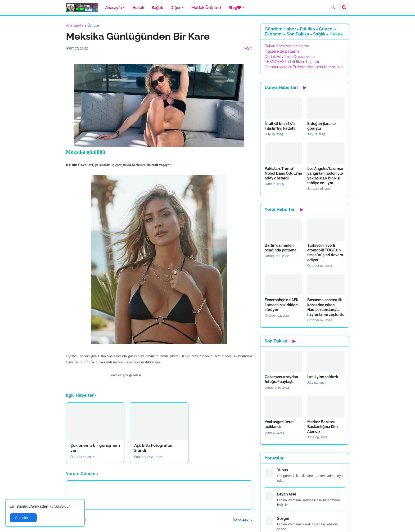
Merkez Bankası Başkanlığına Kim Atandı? (322, 427)
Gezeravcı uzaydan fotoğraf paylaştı (281, 379)
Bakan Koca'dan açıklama (287, 46)
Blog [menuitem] (235, 8)
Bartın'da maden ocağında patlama (281, 248)
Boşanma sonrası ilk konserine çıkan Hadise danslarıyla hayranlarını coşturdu (326, 307)
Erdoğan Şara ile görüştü (321, 126)
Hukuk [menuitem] (138, 8)
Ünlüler (94, 25)
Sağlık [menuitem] (157, 8)
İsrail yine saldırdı (323, 377)
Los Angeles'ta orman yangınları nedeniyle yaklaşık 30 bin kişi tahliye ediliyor (326, 176)
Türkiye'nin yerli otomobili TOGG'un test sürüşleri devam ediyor (325, 253)
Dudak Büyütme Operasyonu (290, 57)
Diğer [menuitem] (176, 8)
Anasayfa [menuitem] (113, 8)
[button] (333, 8)
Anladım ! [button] (23, 518)
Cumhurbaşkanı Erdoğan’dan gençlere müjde (304, 67)
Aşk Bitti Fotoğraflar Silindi (154, 448)
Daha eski (241, 520)
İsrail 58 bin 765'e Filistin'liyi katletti (280, 126)
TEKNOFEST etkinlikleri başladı (292, 62)
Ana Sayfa (75, 25)
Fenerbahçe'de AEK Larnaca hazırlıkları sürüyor (281, 305)
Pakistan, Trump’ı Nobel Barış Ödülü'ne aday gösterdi (283, 173)
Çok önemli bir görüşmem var (95, 448)
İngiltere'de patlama (282, 51)
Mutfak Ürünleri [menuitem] (206, 8)
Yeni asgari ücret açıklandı (279, 424)
